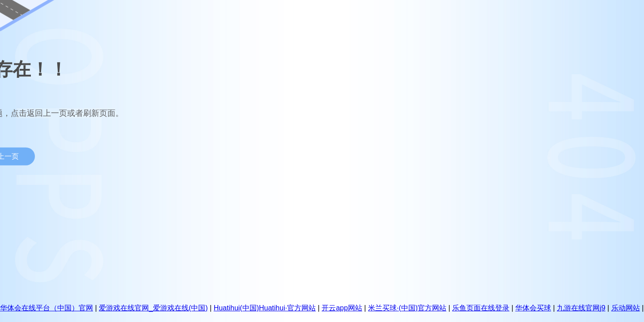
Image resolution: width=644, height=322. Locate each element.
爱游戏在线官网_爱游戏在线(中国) (153, 308)
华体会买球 (533, 308)
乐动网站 (626, 308)
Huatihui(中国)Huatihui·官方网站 (265, 308)
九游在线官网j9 (581, 308)
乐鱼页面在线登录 (481, 308)
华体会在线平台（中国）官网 (47, 308)
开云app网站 (342, 308)
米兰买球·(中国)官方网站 (407, 308)
